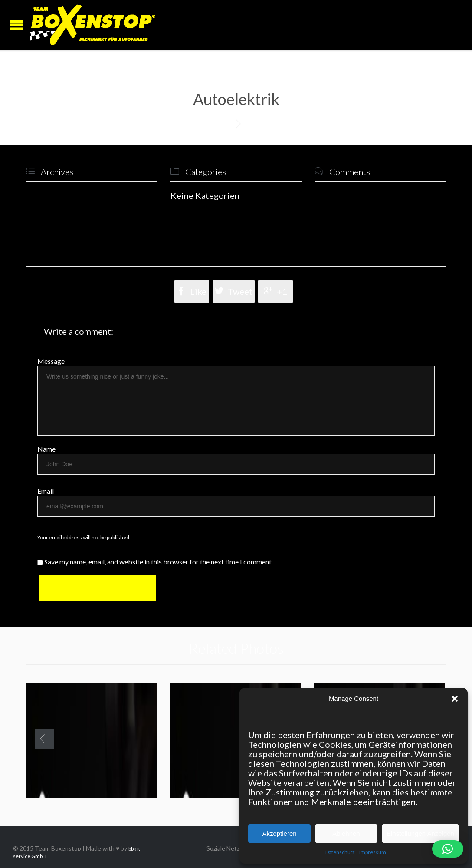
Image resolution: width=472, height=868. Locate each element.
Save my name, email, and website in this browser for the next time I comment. (155, 562)
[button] (455, 699)
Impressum (373, 852)
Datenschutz (340, 852)
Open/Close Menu (16, 25)
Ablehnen (346, 833)
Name (46, 449)
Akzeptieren (279, 833)
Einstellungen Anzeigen (420, 833)
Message (51, 361)
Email (46, 491)
